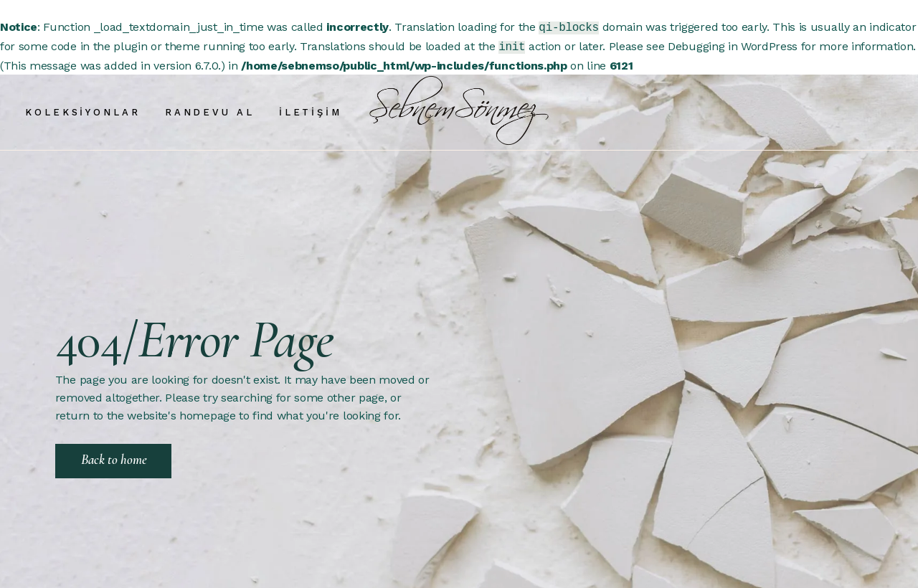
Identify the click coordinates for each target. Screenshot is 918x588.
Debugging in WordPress (733, 45)
